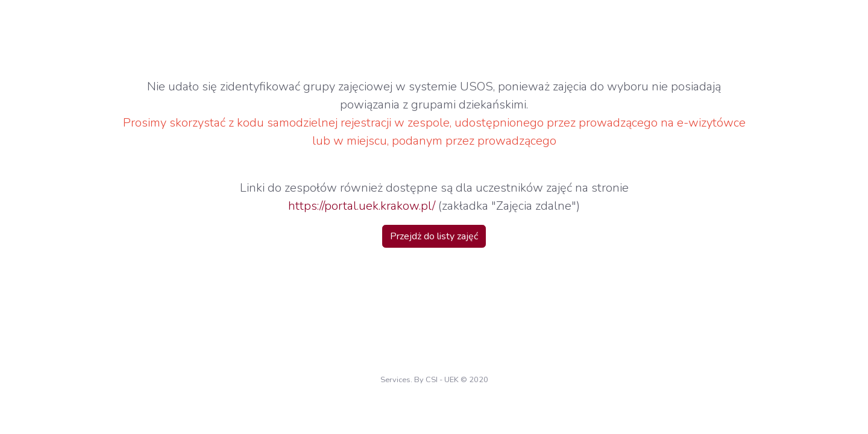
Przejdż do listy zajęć (434, 236)
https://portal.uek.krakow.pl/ (362, 206)
